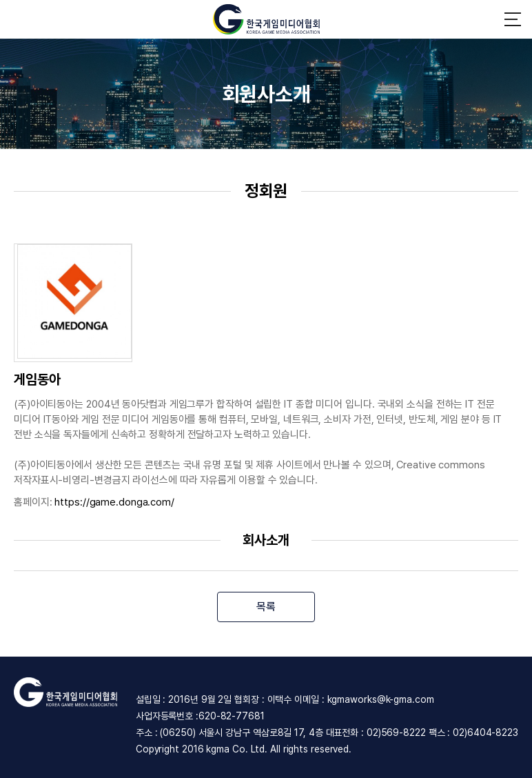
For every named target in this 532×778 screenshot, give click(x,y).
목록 (266, 607)
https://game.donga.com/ (114, 502)
